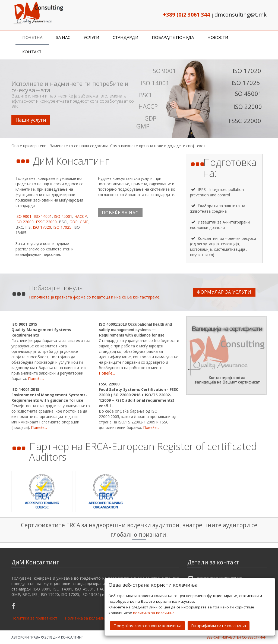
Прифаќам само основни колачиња (147, 626)
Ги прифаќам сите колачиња (219, 626)
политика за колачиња (154, 613)
